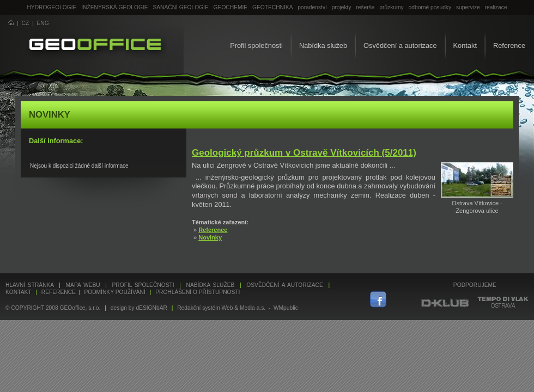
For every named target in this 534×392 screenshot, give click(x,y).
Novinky (210, 237)
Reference (509, 45)
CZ (26, 23)
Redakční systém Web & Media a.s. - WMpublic (238, 308)
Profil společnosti (256, 45)
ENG (43, 23)
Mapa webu (83, 285)
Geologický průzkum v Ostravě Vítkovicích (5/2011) (304, 153)
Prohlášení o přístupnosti (198, 292)
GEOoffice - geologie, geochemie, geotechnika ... (95, 46)
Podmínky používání (114, 292)
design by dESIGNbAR (139, 308)
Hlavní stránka (30, 285)
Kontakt (465, 45)
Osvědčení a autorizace (400, 45)
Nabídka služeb (323, 45)
